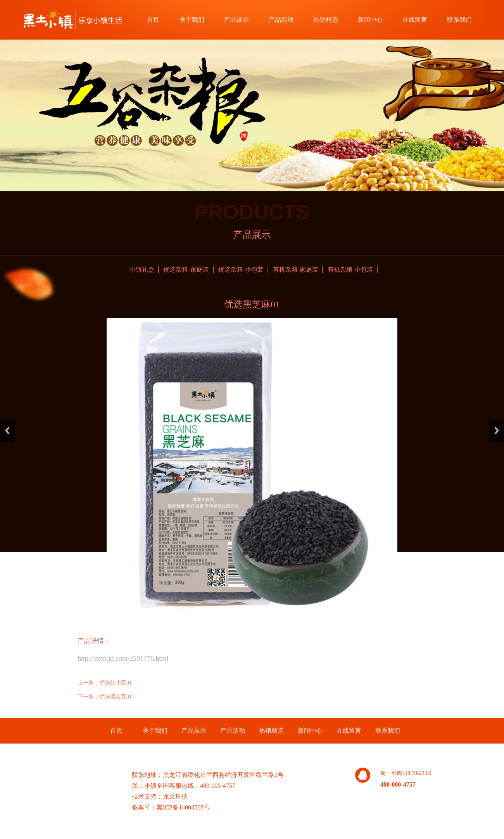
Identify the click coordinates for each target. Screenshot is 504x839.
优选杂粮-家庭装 (186, 270)
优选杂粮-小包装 (241, 270)
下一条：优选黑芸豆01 (105, 697)
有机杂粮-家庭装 (296, 270)
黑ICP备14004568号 (183, 807)
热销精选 (326, 20)
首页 (153, 20)
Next (497, 431)
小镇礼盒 (142, 270)
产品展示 (236, 20)
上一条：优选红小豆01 (105, 683)
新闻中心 (370, 20)
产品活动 (281, 20)
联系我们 (459, 20)
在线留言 (415, 20)
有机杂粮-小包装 (350, 270)
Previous (7, 431)
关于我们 (192, 20)
